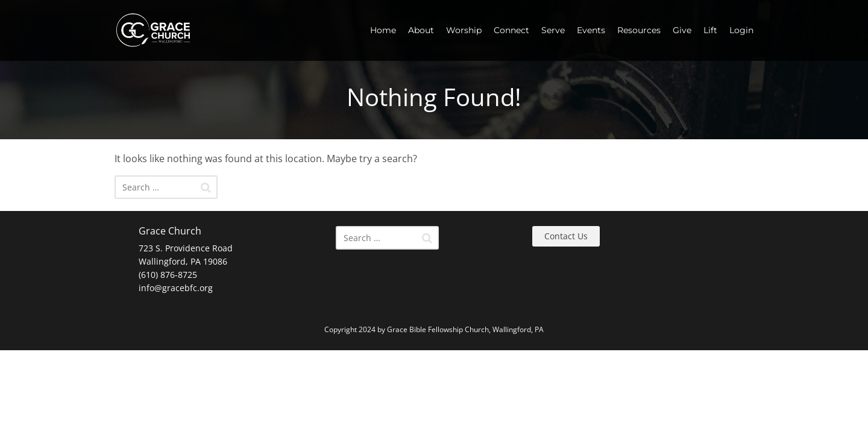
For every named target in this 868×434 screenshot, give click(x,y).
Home (383, 30)
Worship (464, 30)
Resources (639, 30)
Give (682, 30)
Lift (710, 30)
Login (741, 30)
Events (591, 30)
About (421, 30)
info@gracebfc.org (176, 288)
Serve (553, 30)
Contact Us (566, 236)
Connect (511, 30)
